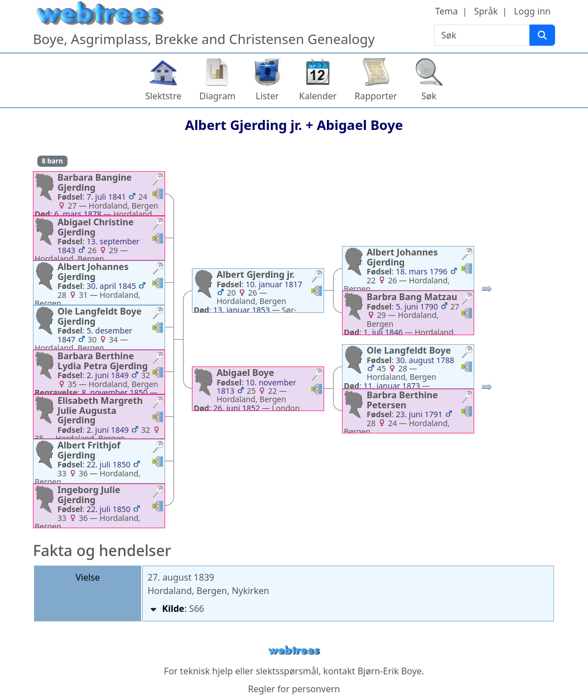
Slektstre (163, 96)
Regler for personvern (294, 689)
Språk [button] (486, 11)
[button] (158, 180)
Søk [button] (429, 96)
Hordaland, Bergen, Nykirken (208, 591)
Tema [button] (447, 11)
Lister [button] (267, 96)
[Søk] (542, 35)
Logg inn (532, 11)
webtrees (294, 651)
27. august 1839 (181, 577)
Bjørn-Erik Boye (390, 671)
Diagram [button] (217, 96)
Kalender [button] (318, 96)
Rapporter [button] (375, 96)
